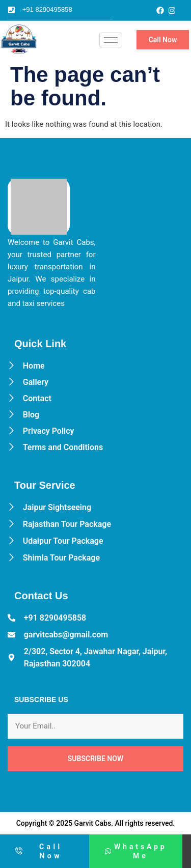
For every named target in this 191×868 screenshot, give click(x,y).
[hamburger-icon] (111, 40)
